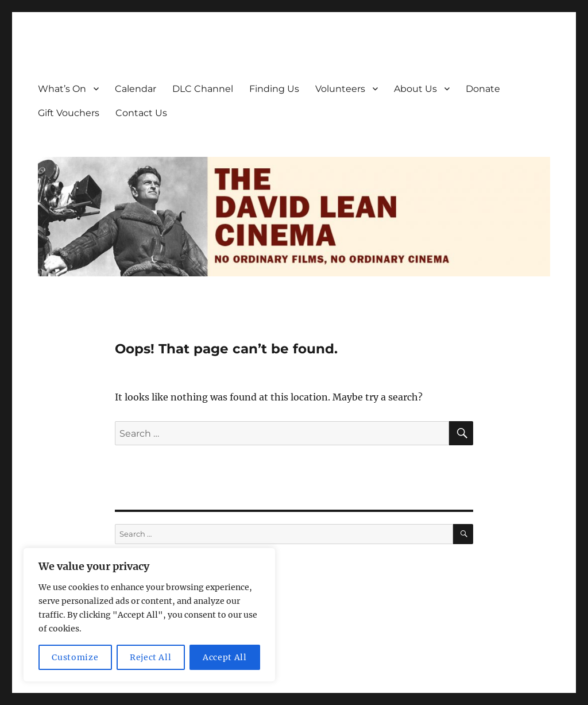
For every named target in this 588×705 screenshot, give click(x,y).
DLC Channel (203, 89)
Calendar (136, 89)
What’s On (62, 89)
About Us (415, 89)
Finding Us (274, 89)
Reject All (151, 657)
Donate (483, 89)
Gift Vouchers (69, 113)
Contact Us (141, 113)
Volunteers (340, 89)
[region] (149, 615)
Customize (75, 657)
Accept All (225, 657)
